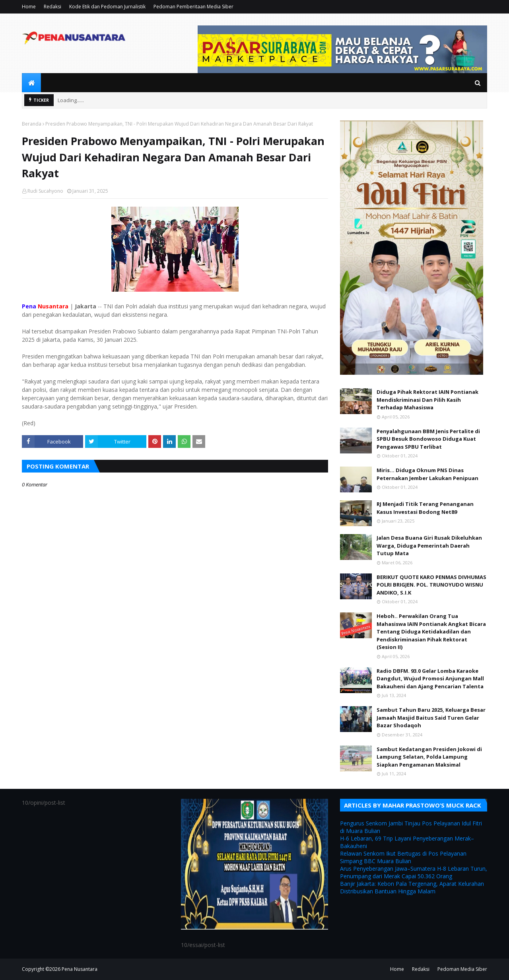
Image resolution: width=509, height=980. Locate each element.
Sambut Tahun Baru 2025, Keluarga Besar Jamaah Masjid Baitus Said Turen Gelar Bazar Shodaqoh (431, 718)
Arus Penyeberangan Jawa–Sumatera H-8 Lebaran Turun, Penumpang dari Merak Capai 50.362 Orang (414, 872)
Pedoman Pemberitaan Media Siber (193, 7)
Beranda (32, 124)
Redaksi (52, 7)
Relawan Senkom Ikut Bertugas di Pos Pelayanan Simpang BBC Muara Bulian (403, 857)
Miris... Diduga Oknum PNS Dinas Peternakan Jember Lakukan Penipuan (427, 474)
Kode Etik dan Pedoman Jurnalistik (107, 7)
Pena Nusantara (80, 969)
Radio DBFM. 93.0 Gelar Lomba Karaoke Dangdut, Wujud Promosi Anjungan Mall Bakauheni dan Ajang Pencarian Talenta (430, 679)
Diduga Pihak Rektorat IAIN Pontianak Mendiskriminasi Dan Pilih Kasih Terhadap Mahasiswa (427, 400)
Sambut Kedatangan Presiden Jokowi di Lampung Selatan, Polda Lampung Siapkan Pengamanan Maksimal (429, 757)
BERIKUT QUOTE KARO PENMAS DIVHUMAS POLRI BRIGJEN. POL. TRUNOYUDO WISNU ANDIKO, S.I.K (431, 585)
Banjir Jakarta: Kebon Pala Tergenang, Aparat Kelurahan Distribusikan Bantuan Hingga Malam (412, 887)
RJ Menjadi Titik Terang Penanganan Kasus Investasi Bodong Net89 (425, 508)
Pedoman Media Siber (462, 969)
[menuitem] (31, 83)
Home (29, 7)
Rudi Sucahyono (45, 191)
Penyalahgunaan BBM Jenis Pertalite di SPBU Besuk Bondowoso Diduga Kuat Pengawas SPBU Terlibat (428, 439)
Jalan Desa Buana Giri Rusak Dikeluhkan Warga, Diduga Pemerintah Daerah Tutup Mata (429, 545)
